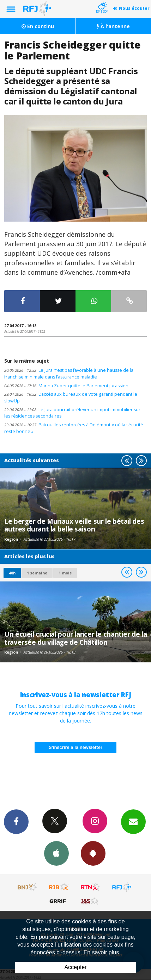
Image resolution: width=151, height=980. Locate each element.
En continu (38, 26)
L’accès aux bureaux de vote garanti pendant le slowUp (71, 397)
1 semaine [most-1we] (37, 573)
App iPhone (56, 853)
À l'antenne (113, 26)
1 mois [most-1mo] (65, 573)
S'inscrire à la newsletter (75, 747)
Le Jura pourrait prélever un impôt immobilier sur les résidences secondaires (72, 413)
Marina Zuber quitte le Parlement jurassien (66, 386)
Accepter (75, 967)
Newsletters (133, 821)
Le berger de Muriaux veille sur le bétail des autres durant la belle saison (74, 525)
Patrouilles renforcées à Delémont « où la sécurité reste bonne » (74, 428)
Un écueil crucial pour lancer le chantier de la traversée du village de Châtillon (75, 638)
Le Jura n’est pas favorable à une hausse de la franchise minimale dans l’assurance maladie (69, 374)
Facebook (16, 821)
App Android (93, 853)
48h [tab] (12, 573)
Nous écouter (134, 8)
